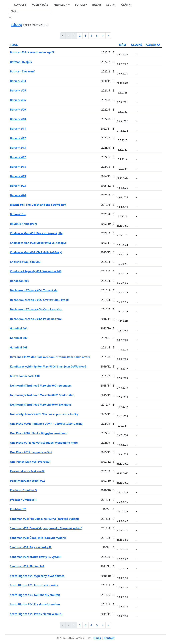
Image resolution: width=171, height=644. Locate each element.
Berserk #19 (18, 176)
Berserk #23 (18, 186)
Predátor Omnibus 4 (23, 500)
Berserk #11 (18, 129)
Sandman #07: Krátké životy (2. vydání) (36, 557)
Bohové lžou (18, 214)
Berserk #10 (18, 119)
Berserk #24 (18, 195)
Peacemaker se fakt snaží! (27, 471)
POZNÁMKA (152, 45)
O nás (97, 638)
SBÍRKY (111, 5)
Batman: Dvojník (21, 62)
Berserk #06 (18, 100)
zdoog (16, 24)
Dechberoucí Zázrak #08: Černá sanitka (36, 309)
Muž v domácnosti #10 (25, 376)
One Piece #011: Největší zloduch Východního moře (44, 443)
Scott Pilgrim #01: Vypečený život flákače (37, 576)
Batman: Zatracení (22, 71)
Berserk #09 (18, 110)
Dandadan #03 (20, 281)
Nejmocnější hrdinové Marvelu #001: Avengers (41, 386)
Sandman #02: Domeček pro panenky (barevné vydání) (46, 528)
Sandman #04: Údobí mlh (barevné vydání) (38, 538)
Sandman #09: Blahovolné (27, 566)
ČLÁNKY (127, 5)
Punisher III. (18, 509)
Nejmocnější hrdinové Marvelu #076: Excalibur (41, 405)
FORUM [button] (80, 5)
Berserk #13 (18, 148)
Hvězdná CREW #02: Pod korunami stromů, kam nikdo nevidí (50, 357)
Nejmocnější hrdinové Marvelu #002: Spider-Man (42, 395)
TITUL (14, 45)
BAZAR (97, 5)
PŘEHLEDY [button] (61, 5)
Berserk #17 (18, 157)
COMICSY (20, 5)
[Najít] (30, 11)
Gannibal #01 (19, 328)
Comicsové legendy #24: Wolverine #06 (36, 271)
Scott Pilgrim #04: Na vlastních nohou (35, 604)
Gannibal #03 (19, 347)
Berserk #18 (18, 167)
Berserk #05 (18, 90)
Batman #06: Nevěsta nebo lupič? (32, 52)
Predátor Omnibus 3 (23, 490)
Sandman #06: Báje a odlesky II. (31, 547)
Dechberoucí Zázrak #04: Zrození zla (34, 290)
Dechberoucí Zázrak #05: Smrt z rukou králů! (39, 300)
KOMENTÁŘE (40, 5)
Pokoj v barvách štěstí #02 (27, 481)
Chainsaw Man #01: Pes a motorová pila (36, 233)
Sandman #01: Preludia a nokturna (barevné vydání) (44, 519)
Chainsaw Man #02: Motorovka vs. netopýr (38, 243)
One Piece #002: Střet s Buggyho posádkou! (39, 433)
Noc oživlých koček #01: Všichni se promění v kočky (44, 414)
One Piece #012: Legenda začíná (31, 452)
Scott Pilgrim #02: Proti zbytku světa (34, 585)
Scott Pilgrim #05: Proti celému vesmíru (36, 614)
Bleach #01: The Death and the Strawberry (38, 205)
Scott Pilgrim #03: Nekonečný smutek (35, 595)
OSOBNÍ (136, 45)
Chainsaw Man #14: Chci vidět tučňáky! (36, 252)
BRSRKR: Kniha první (24, 224)
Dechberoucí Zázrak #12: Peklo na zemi (36, 319)
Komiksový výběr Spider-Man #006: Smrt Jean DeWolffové (48, 366)
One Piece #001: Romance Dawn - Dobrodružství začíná (46, 424)
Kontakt (109, 638)
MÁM (122, 45)
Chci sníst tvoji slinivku (25, 262)
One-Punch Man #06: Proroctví (30, 462)
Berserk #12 (18, 138)
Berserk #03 (18, 81)
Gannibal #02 (19, 338)
